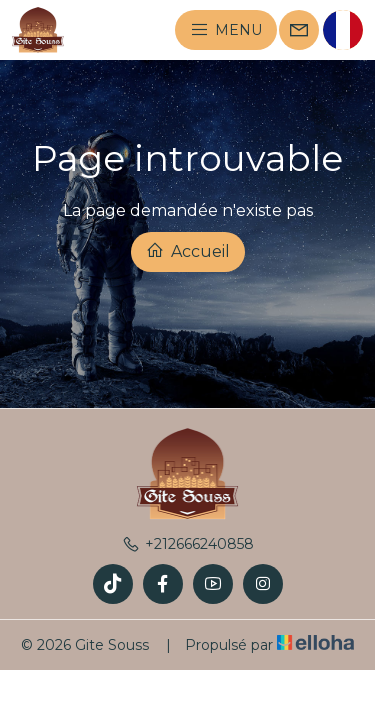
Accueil (188, 251)
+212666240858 (188, 544)
